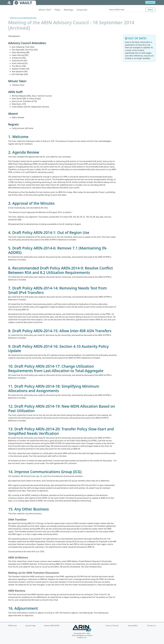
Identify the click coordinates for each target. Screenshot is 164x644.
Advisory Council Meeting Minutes (23, 18)
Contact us (152, 626)
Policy (58, 10)
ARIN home (12, 626)
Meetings (69, 10)
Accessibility (133, 626)
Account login (30, 626)
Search (150, 10)
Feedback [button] (151, 2)
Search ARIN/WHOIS (52, 626)
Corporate (82, 10)
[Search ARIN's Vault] (127, 10)
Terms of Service (112, 626)
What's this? (45, 10)
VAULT (26, 3)
